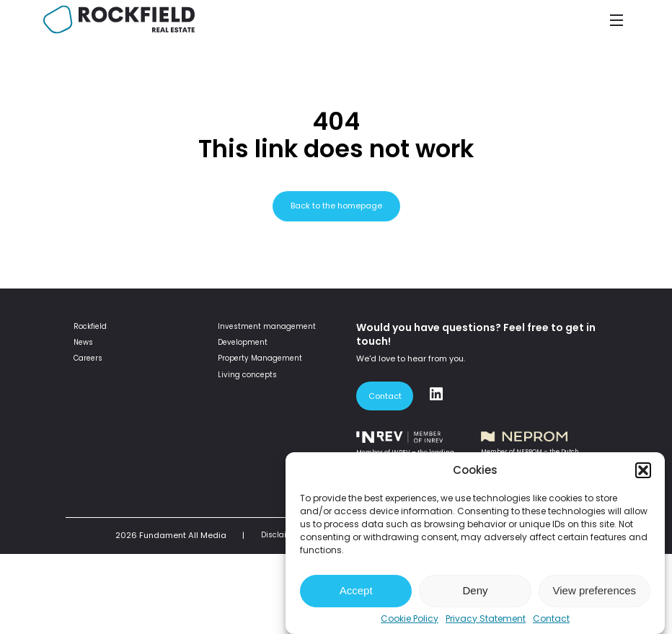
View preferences (595, 590)
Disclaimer (281, 535)
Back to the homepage (336, 206)
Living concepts (247, 375)
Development (243, 342)
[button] (643, 470)
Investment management (267, 326)
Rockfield (90, 326)
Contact (551, 618)
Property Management (260, 358)
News (83, 342)
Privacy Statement (486, 618)
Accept (356, 590)
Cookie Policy (410, 618)
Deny (475, 590)
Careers (88, 358)
